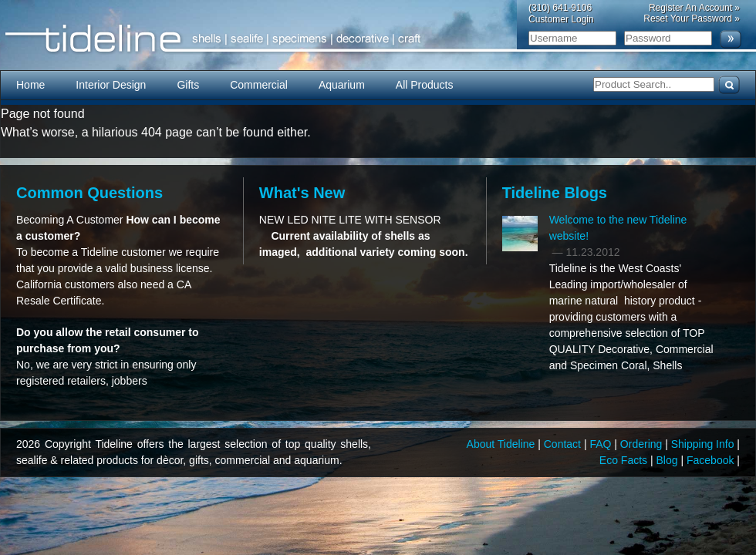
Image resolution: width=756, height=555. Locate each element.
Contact (564, 444)
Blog (669, 460)
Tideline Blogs (555, 193)
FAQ (602, 444)
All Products (425, 85)
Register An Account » (694, 8)
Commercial (259, 85)
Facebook (712, 460)
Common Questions (89, 193)
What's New (302, 193)
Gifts (188, 85)
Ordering (643, 444)
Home (30, 85)
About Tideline (503, 444)
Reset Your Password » (692, 18)
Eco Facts (625, 460)
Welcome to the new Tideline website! (618, 228)
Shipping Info (704, 444)
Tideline (378, 39)
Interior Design (111, 85)
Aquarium (342, 85)
